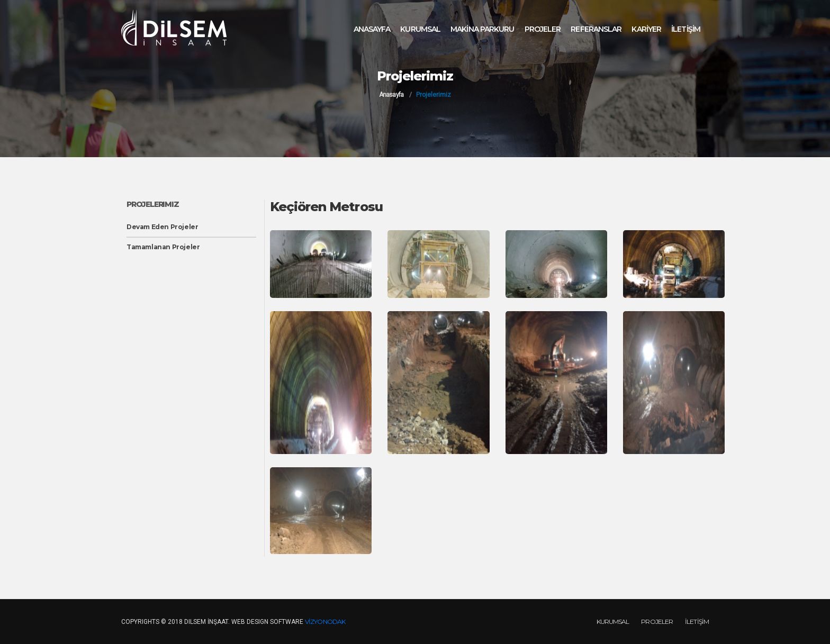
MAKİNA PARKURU (482, 29)
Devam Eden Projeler (162, 227)
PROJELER (543, 29)
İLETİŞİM (686, 29)
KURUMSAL (420, 29)
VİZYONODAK (325, 622)
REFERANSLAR (596, 29)
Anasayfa (391, 95)
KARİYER (646, 29)
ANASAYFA (372, 29)
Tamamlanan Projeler (163, 247)
